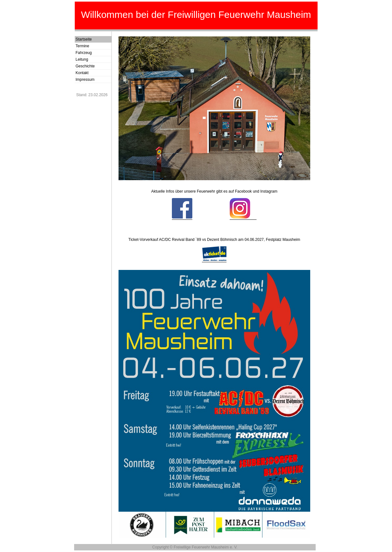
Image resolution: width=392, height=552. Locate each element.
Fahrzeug (84, 53)
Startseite (84, 39)
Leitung (82, 59)
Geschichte (85, 66)
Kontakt (82, 73)
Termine (83, 46)
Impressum (85, 80)
